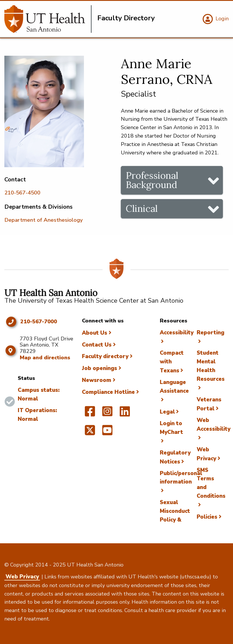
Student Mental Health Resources (211, 366)
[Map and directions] (11, 351)
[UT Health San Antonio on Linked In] (125, 414)
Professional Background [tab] (152, 180)
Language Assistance (174, 387)
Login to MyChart (171, 428)
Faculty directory (105, 356)
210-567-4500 (22, 193)
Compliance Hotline (108, 392)
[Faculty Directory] (48, 19)
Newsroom (97, 380)
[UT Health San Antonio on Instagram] (107, 414)
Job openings (100, 368)
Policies (207, 517)
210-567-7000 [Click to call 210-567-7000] (39, 322)
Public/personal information (181, 478)
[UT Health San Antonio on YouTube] (107, 433)
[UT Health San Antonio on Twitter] (90, 433)
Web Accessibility (214, 425)
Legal (167, 412)
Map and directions (45, 358)
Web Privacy (22, 577)
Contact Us (97, 345)
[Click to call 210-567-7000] (11, 322)
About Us (95, 333)
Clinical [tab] (142, 209)
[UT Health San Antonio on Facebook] (90, 414)
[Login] (215, 19)
